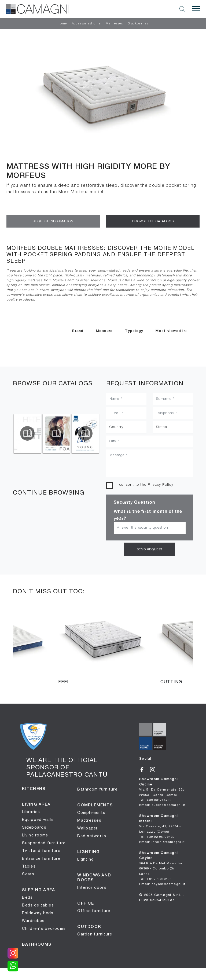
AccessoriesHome (86, 24)
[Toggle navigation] (196, 9)
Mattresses (114, 24)
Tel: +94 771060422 (155, 877)
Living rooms (35, 834)
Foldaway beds (38, 912)
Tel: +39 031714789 (155, 799)
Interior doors (92, 887)
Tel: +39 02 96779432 (157, 835)
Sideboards (34, 827)
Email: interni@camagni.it (162, 840)
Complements (91, 812)
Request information (53, 221)
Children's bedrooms (44, 928)
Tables (29, 865)
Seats (28, 873)
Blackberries (138, 24)
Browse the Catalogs (153, 221)
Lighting (85, 858)
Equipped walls (38, 819)
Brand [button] (78, 331)
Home (62, 24)
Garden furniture (95, 933)
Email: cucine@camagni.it (162, 804)
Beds (27, 897)
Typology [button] (134, 331)
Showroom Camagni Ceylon (161, 862)
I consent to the (145, 485)
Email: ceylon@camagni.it (162, 882)
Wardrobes (33, 920)
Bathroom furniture (97, 788)
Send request (150, 549)
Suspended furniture (44, 842)
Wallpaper (87, 827)
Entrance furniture (41, 858)
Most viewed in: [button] (171, 331)
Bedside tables (38, 904)
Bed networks (92, 835)
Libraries (31, 811)
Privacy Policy (161, 485)
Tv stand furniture (41, 850)
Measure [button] (104, 331)
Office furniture (94, 910)
